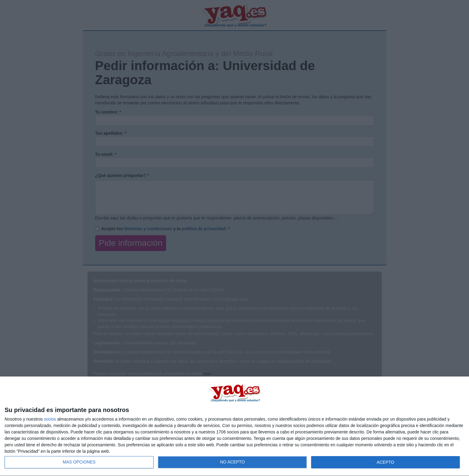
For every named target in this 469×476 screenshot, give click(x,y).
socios (50, 419)
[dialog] (234, 426)
